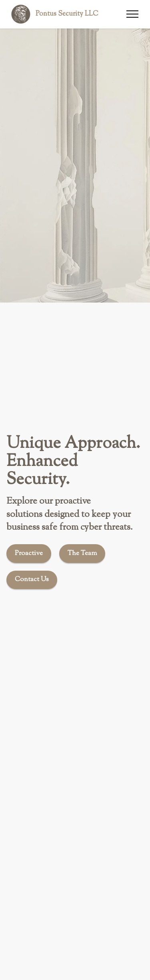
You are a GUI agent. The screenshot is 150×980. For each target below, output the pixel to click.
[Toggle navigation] (133, 14)
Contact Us (32, 579)
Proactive (29, 553)
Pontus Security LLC (67, 14)
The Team (82, 553)
